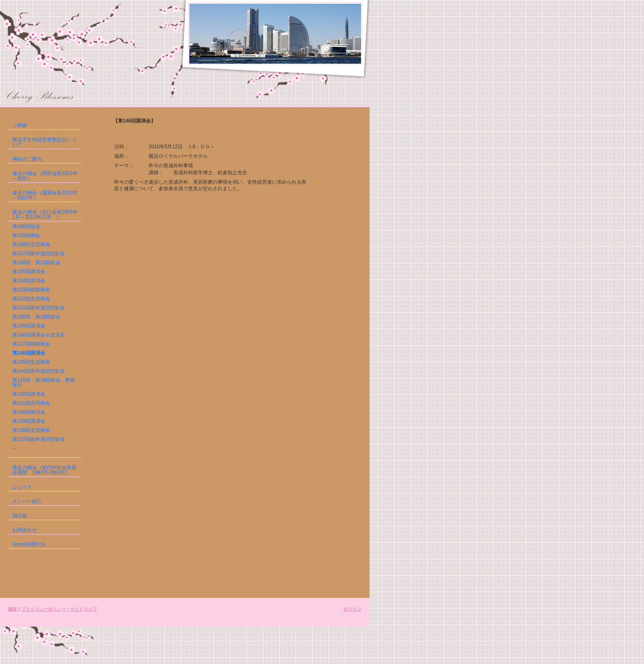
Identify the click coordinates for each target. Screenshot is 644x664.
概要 (13, 609)
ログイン (352, 609)
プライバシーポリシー (44, 609)
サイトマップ (83, 609)
